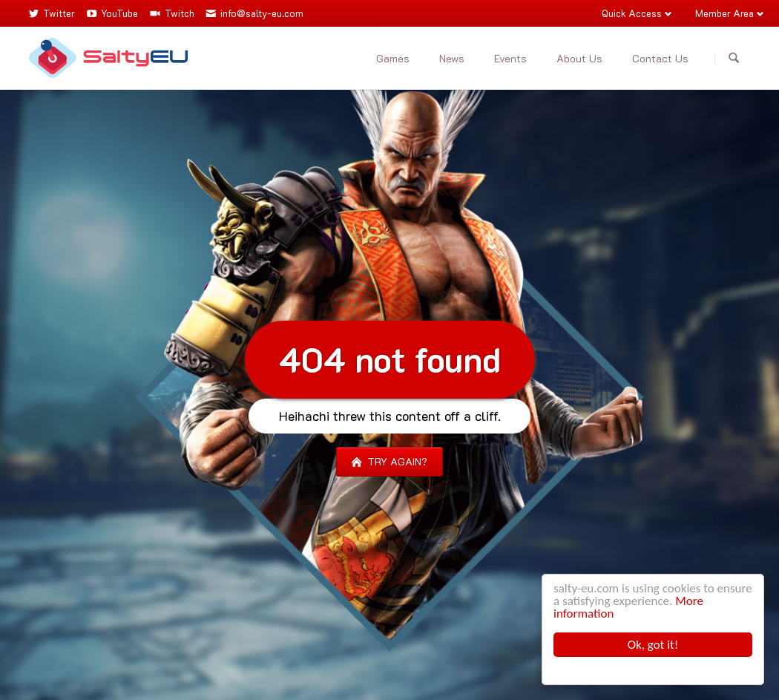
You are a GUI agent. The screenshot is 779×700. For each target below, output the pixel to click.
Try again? (396, 461)
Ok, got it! (653, 645)
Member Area (724, 13)
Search (734, 59)
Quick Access (632, 13)
